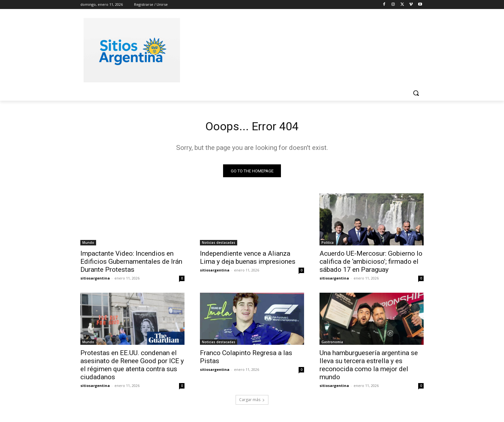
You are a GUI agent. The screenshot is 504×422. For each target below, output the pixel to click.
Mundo (88, 244)
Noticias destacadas (219, 244)
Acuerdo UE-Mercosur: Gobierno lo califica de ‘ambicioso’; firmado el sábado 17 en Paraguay (371, 263)
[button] (416, 93)
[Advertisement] (300, 49)
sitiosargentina (95, 280)
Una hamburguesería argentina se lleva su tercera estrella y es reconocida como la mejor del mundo (369, 367)
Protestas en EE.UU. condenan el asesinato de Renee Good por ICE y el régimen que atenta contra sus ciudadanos (132, 367)
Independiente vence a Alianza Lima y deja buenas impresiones (248, 259)
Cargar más (252, 402)
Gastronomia (332, 344)
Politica (328, 244)
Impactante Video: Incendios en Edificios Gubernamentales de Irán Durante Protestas (131, 263)
